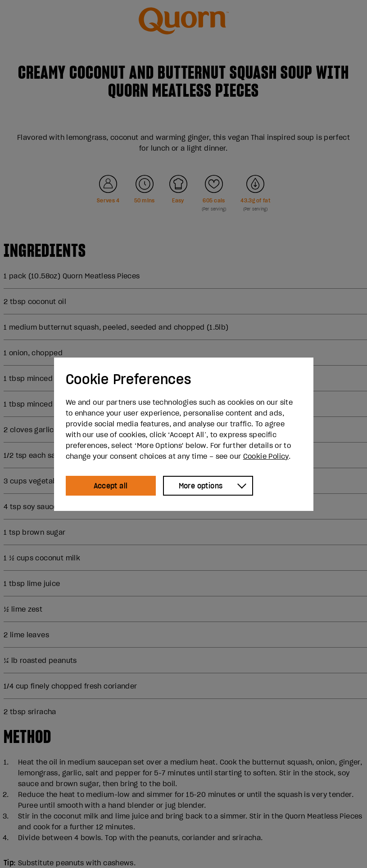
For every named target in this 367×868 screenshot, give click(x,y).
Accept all (111, 486)
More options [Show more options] (201, 486)
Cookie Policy (266, 456)
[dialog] (184, 434)
